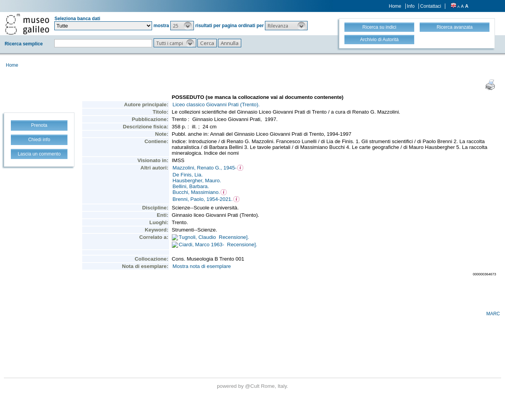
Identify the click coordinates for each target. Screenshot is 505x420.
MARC (493, 314)
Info (411, 6)
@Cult (253, 386)
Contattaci (431, 6)
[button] (182, 26)
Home (395, 6)
